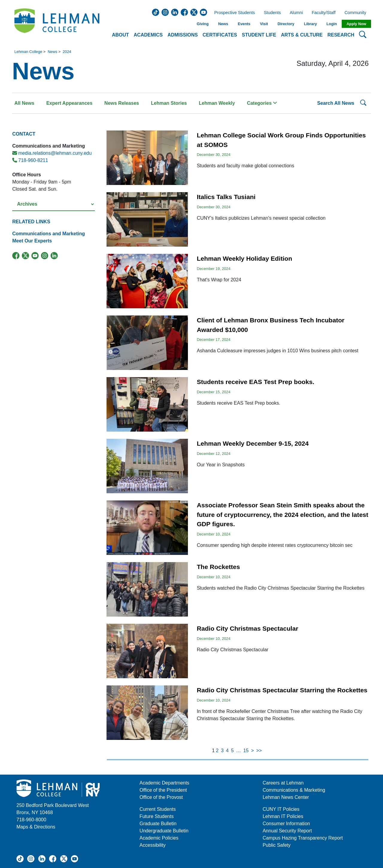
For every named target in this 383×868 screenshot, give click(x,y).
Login (332, 24)
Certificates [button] (220, 35)
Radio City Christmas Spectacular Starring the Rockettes (282, 690)
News (223, 24)
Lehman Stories (169, 103)
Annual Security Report (287, 831)
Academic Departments (164, 783)
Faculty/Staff (324, 13)
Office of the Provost (161, 797)
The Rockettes (218, 567)
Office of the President (163, 790)
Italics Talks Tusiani (226, 197)
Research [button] (341, 35)
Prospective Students (233, 13)
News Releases (122, 103)
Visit (264, 24)
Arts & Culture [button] (302, 35)
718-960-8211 (30, 160)
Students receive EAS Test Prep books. (256, 382)
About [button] (120, 35)
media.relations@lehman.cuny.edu (52, 153)
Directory (286, 24)
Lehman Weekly (217, 103)
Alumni (296, 13)
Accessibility (152, 845)
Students (272, 13)
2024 (67, 52)
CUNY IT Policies (281, 809)
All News (24, 103)
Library (310, 24)
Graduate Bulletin (158, 824)
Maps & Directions (36, 827)
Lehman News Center (286, 797)
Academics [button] (148, 35)
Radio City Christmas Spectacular (248, 628)
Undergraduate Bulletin (164, 831)
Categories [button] (262, 103)
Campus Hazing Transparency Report (303, 838)
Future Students (156, 816)
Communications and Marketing (49, 234)
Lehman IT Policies (283, 816)
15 (246, 751)
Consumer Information (286, 824)
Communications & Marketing (294, 790)
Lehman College (28, 52)
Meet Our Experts (32, 241)
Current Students (158, 809)
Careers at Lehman (283, 783)
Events (244, 24)
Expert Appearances (69, 103)
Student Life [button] (259, 35)
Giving (203, 24)
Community (357, 13)
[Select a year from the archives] (54, 204)
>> (259, 751)
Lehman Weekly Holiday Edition (245, 258)
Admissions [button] (183, 35)
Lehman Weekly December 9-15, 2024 (253, 443)
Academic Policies (159, 838)
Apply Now (356, 24)
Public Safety (277, 845)
